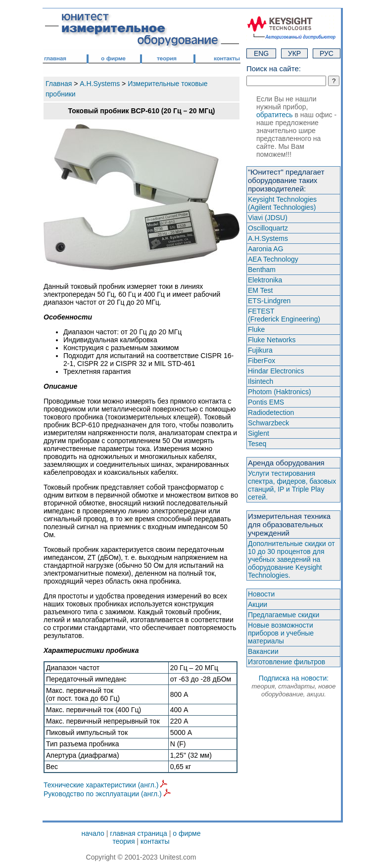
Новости (261, 594)
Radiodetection (271, 412)
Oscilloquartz (268, 228)
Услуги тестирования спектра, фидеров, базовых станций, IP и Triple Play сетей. (292, 485)
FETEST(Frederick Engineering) (284, 315)
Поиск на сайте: (274, 69)
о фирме (187, 833)
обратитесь (275, 115)
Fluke (256, 329)
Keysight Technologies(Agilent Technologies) (282, 203)
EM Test (260, 290)
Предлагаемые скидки (284, 615)
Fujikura (260, 350)
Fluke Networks (272, 340)
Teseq (257, 444)
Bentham (262, 270)
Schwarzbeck (268, 423)
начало (93, 833)
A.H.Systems (100, 84)
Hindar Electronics (276, 371)
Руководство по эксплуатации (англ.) (107, 794)
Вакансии (263, 651)
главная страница (139, 833)
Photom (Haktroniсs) (280, 392)
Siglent (259, 433)
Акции (258, 604)
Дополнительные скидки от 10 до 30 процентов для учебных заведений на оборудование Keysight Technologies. (291, 559)
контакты (155, 841)
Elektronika (265, 280)
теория (123, 841)
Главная (59, 84)
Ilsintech (261, 381)
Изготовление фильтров (286, 662)
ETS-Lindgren (269, 301)
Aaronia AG (266, 249)
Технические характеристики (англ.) (105, 785)
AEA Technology (273, 259)
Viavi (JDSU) (268, 218)
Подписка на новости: (293, 686)
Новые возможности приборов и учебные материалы (281, 633)
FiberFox (261, 361)
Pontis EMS (266, 402)
